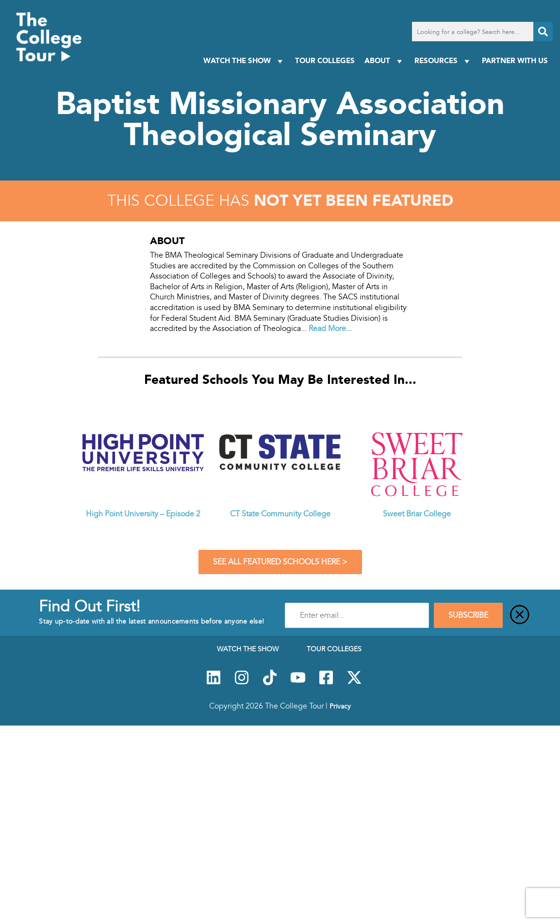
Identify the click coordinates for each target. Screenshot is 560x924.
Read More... (330, 329)
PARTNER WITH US (515, 60)
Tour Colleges (325, 60)
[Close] (520, 615)
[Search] (543, 32)
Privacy (340, 706)
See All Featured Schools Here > (280, 562)
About (385, 61)
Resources (443, 61)
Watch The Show (244, 61)
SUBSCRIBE (468, 615)
